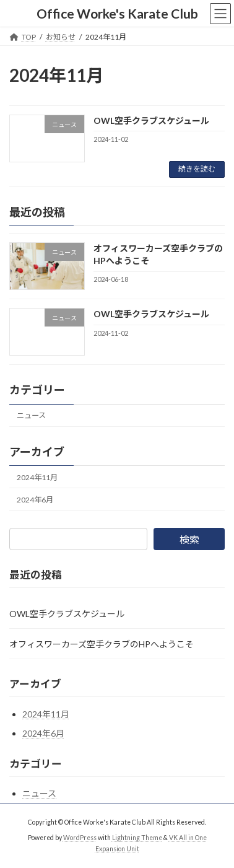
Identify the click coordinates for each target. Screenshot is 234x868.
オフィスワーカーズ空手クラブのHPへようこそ (102, 644)
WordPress (80, 838)
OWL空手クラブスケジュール (151, 121)
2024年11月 (37, 477)
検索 (189, 539)
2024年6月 (35, 500)
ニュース (31, 415)
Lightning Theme (137, 838)
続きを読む (197, 169)
